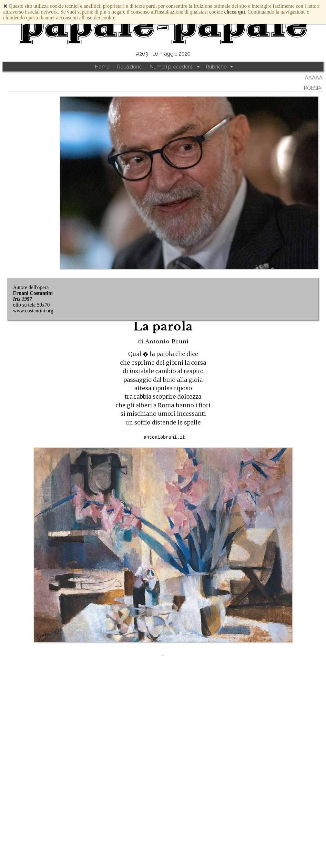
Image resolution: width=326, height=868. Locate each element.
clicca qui (235, 12)
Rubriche (216, 67)
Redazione (130, 67)
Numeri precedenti (172, 67)
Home (102, 67)
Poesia (313, 88)
